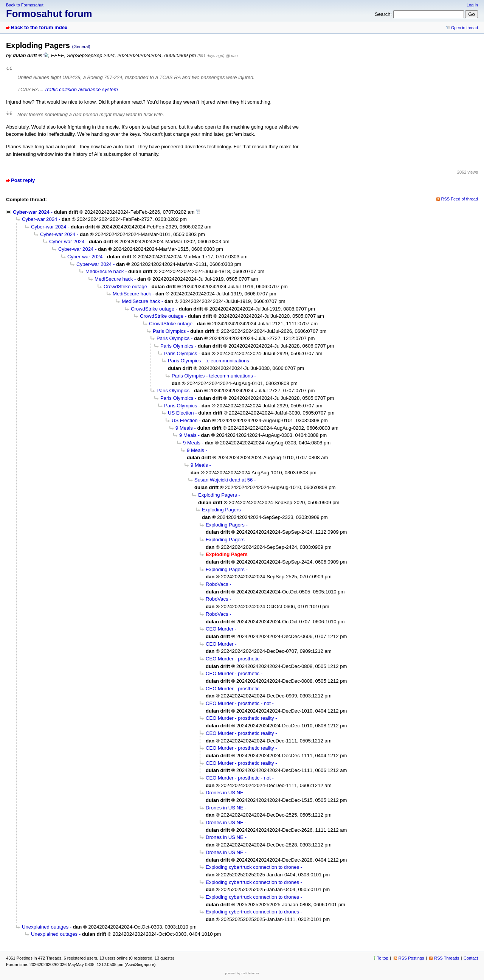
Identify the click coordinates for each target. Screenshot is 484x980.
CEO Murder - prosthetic (233, 659)
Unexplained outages (45, 927)
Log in (472, 5)
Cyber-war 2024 (31, 212)
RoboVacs (217, 584)
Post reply (23, 180)
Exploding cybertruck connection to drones (252, 867)
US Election (181, 413)
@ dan (232, 56)
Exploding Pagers (218, 495)
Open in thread (465, 28)
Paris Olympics (169, 331)
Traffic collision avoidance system (81, 89)
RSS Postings (411, 958)
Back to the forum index (39, 27)
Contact (471, 958)
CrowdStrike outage (125, 287)
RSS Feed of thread (460, 199)
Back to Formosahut (25, 5)
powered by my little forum (242, 973)
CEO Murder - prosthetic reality (240, 718)
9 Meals (184, 428)
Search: (383, 14)
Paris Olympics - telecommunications (209, 361)
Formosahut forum (49, 14)
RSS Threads (447, 958)
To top (383, 958)
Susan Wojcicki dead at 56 (223, 480)
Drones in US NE (225, 793)
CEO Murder (220, 629)
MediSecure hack (105, 271)
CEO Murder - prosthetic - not (238, 703)
